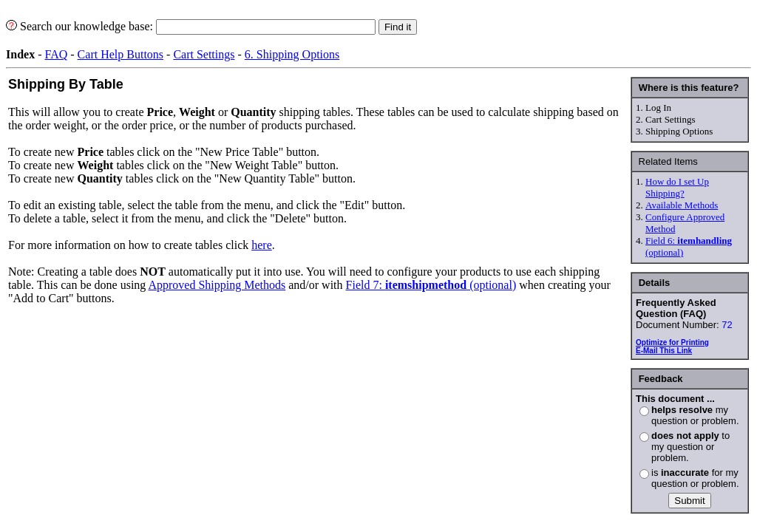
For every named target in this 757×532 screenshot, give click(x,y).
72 (727, 325)
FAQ (56, 54)
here (262, 245)
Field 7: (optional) (431, 285)
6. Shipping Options (292, 54)
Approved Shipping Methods (217, 285)
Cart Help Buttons (120, 54)
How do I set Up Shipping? (677, 187)
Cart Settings (204, 54)
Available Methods (682, 205)
